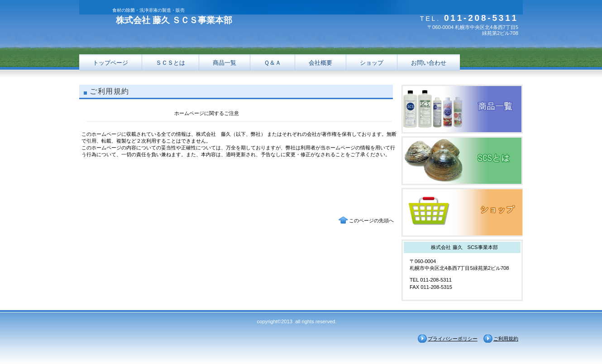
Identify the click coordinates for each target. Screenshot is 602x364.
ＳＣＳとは (170, 63)
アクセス (462, 212)
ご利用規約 (506, 339)
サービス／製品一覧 (462, 109)
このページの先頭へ (371, 220)
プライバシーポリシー (453, 339)
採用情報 (462, 161)
